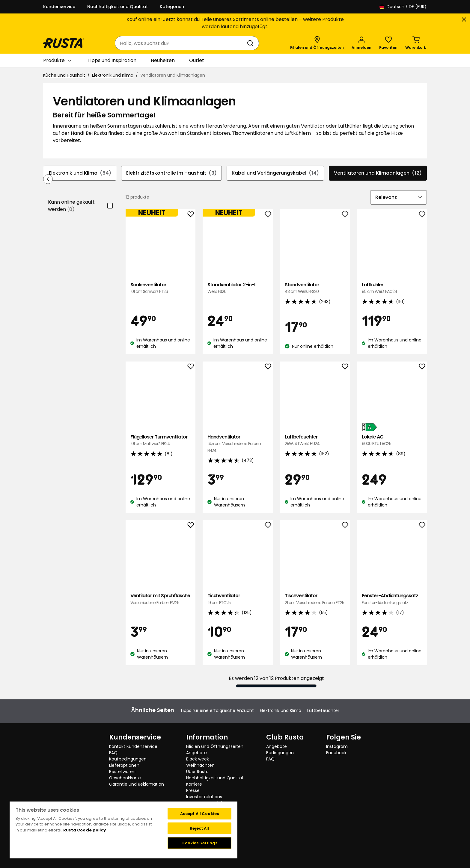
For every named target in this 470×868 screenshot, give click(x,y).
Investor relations (204, 797)
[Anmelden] (361, 43)
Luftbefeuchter (315, 440)
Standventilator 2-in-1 (238, 288)
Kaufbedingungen (128, 759)
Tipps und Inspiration (112, 60)
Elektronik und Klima (113, 75)
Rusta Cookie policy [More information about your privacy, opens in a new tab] (85, 830)
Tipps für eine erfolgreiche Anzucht (217, 710)
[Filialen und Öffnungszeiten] (317, 43)
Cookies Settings (199, 843)
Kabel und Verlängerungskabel (275, 173)
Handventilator (238, 444)
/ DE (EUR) (403, 7)
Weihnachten (200, 765)
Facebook (336, 753)
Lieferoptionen (124, 765)
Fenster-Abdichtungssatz (392, 599)
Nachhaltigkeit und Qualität (117, 7)
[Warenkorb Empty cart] (416, 43)
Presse (193, 790)
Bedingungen (280, 753)
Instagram (337, 746)
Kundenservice (59, 7)
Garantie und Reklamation (137, 784)
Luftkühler (392, 288)
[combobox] (181, 43)
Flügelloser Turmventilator (161, 440)
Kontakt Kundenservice (133, 746)
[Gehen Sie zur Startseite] (64, 43)
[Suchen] (251, 43)
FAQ (113, 753)
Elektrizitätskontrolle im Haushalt (171, 173)
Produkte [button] (57, 61)
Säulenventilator (161, 288)
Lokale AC (392, 440)
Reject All (199, 828)
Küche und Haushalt (64, 75)
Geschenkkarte (125, 778)
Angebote (196, 753)
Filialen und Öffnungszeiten (215, 746)
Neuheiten (163, 60)
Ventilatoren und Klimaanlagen (378, 173)
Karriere (194, 784)
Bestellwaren (122, 772)
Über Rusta (197, 772)
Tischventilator (238, 599)
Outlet (197, 60)
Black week (198, 759)
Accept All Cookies (199, 814)
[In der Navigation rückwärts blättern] (48, 179)
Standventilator (315, 288)
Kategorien (172, 7)
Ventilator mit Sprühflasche (161, 599)
